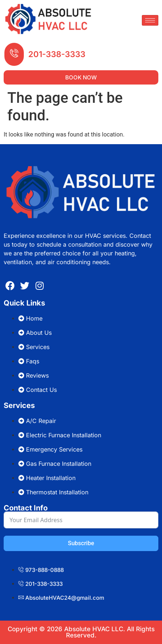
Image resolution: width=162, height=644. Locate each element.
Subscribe (81, 543)
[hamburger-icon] (150, 20)
